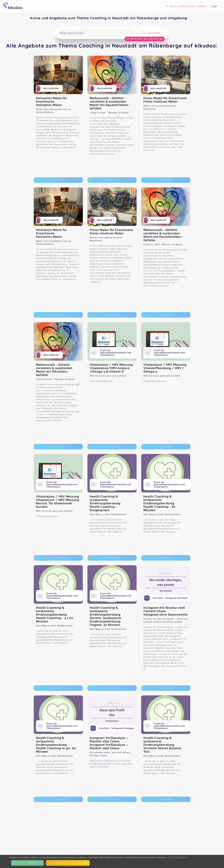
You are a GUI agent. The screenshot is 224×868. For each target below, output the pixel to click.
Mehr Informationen (178, 857)
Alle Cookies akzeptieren (27, 863)
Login (214, 6)
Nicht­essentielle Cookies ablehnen (68, 863)
